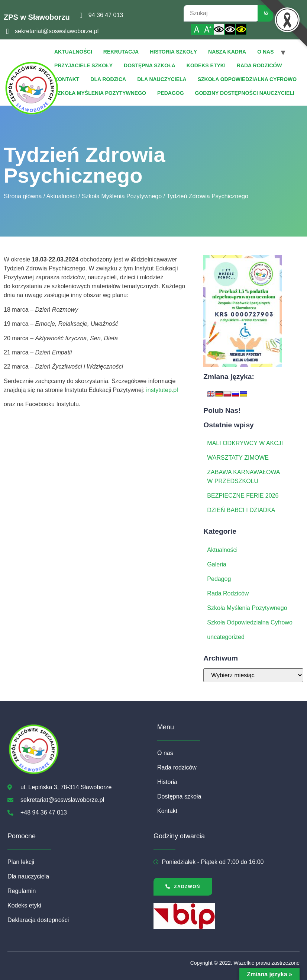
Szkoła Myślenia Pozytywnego (100, 93)
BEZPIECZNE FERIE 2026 (243, 496)
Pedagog (171, 93)
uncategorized (226, 637)
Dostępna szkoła (150, 65)
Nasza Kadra (227, 52)
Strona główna (23, 196)
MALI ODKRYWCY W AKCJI (245, 443)
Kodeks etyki (206, 65)
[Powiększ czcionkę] (208, 29)
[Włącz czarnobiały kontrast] (230, 29)
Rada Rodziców (228, 593)
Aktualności (73, 52)
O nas (265, 52)
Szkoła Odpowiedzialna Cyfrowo (247, 79)
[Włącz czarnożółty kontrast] (241, 29)
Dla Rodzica (108, 79)
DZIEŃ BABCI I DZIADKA (241, 510)
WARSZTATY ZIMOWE (238, 458)
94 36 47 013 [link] (106, 15)
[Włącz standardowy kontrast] (219, 29)
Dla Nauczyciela (162, 79)
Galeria (217, 564)
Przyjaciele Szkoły (83, 65)
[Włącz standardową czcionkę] (197, 29)
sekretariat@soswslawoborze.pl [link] (57, 31)
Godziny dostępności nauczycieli (245, 93)
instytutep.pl (162, 390)
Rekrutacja (121, 52)
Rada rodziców (259, 65)
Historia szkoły (173, 52)
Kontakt (67, 79)
